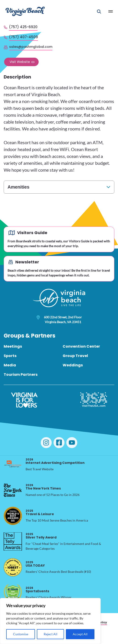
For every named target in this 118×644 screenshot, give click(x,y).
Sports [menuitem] (10, 356)
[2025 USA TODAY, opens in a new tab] (13, 567)
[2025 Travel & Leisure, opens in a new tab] (13, 516)
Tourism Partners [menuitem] (21, 375)
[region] (50, 621)
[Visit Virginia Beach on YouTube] (72, 443)
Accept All (80, 634)
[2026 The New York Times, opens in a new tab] (13, 490)
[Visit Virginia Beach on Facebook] (59, 443)
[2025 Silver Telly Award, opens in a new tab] (13, 541)
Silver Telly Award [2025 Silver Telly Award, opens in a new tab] (41, 536)
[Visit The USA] (94, 400)
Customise (21, 634)
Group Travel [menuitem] (75, 356)
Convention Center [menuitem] (81, 346)
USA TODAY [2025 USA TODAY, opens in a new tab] (35, 564)
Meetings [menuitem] (13, 346)
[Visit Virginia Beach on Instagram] (46, 443)
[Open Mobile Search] (99, 11)
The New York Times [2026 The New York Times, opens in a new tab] (43, 487)
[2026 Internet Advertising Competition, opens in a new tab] (13, 465)
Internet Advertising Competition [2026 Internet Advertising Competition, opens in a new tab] (55, 461)
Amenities (19, 187)
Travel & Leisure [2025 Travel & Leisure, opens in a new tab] (40, 513)
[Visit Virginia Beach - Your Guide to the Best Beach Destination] (25, 11)
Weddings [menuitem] (73, 365)
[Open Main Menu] (111, 11)
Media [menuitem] (10, 365)
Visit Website (20, 62)
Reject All (51, 634)
